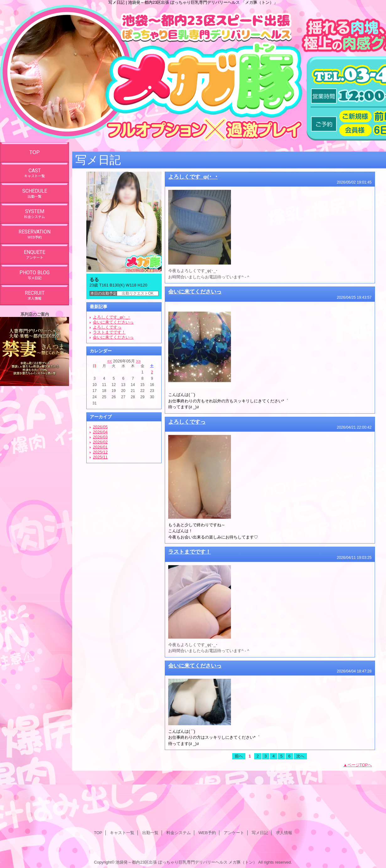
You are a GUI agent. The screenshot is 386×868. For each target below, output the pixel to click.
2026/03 (100, 437)
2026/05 (100, 427)
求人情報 (284, 833)
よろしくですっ (107, 327)
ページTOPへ (360, 765)
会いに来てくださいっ (113, 322)
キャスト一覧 (122, 833)
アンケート (234, 833)
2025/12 (100, 452)
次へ (300, 756)
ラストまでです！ (109, 332)
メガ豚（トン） (243, 862)
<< (109, 361)
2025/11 (100, 457)
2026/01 (100, 447)
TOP (35, 152)
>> (138, 361)
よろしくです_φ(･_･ (112, 317)
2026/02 (100, 442)
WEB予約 (207, 833)
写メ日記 (260, 833)
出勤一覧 (150, 833)
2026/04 (100, 432)
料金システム (179, 833)
